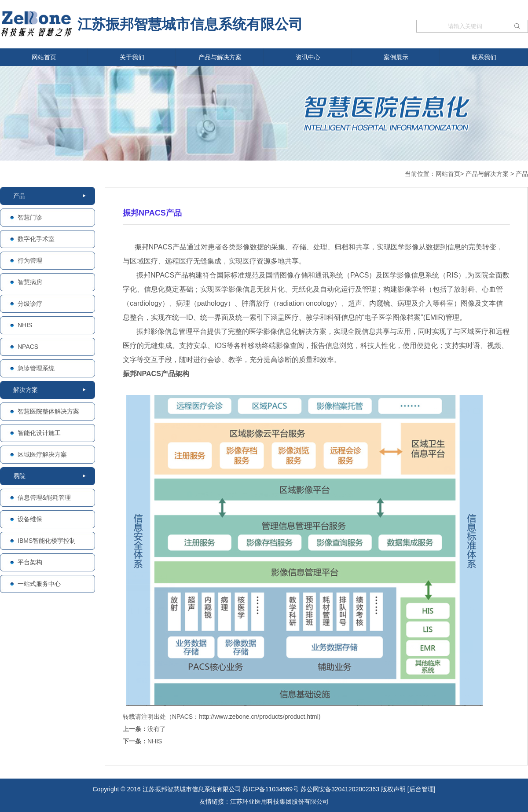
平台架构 (30, 562)
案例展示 (396, 57)
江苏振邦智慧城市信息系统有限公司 (151, 23)
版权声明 (393, 789)
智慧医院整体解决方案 (48, 411)
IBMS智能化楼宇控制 (47, 541)
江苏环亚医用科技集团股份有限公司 (279, 801)
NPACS (28, 347)
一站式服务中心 (39, 584)
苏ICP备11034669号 (271, 789)
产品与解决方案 (220, 57)
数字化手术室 (36, 239)
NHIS (25, 325)
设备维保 (30, 519)
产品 (522, 174)
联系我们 (484, 57)
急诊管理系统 (36, 368)
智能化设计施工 (39, 433)
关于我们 (132, 57)
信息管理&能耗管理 (44, 497)
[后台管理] (422, 789)
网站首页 (44, 57)
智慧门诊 (30, 217)
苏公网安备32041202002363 (340, 789)
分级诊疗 (30, 304)
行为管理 (30, 260)
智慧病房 (30, 282)
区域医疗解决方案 (42, 454)
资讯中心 (308, 57)
